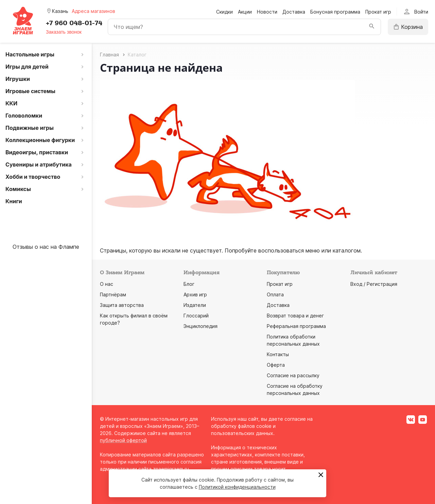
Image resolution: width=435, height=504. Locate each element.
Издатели (195, 305)
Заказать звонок (64, 32)
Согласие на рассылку (293, 375)
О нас (107, 284)
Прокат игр (378, 12)
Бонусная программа (335, 12)
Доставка (294, 12)
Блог (189, 284)
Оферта (276, 365)
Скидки (224, 12)
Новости (267, 12)
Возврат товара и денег (295, 316)
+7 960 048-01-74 (74, 23)
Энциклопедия (201, 326)
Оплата (275, 294)
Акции (245, 12)
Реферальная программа (296, 326)
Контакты (278, 354)
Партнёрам (113, 294)
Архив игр (195, 294)
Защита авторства (122, 305)
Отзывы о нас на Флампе (46, 247)
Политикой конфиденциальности (237, 487)
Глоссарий (196, 316)
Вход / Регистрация (374, 284)
